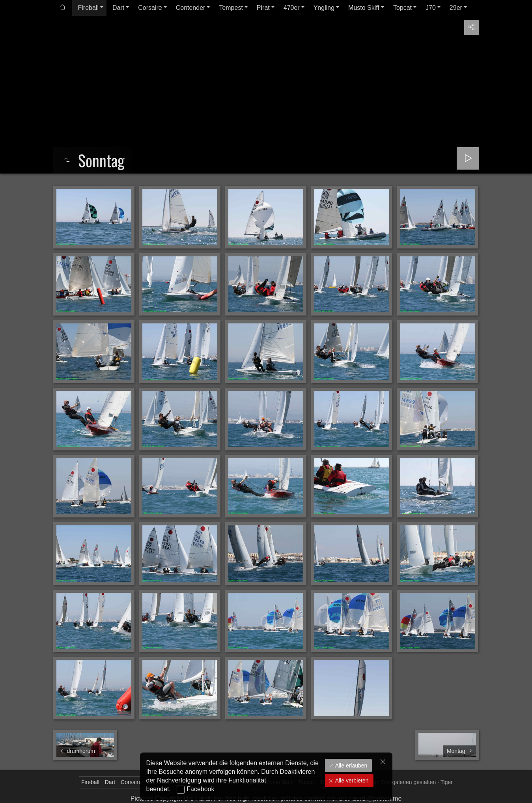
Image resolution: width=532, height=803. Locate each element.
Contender (191, 8)
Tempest (231, 8)
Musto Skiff (364, 8)
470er (292, 8)
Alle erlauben (351, 766)
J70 (431, 8)
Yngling (324, 8)
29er (456, 8)
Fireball (88, 8)
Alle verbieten (351, 781)
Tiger (447, 782)
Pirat (263, 8)
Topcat (402, 8)
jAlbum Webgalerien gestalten (399, 782)
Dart (118, 8)
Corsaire (150, 8)
